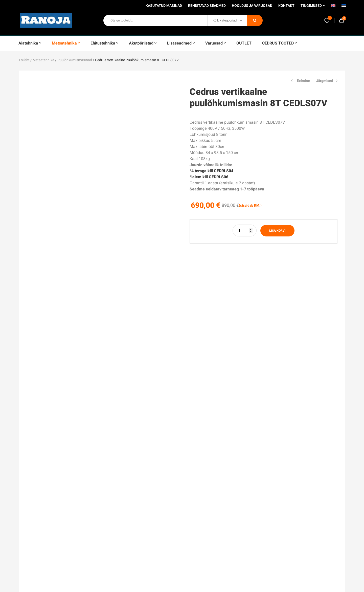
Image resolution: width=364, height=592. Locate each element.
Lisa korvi (277, 231)
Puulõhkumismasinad (75, 60)
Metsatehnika (43, 60)
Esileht (24, 60)
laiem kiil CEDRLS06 (210, 177)
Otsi (255, 20)
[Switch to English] (333, 7)
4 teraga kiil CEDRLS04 (212, 171)
